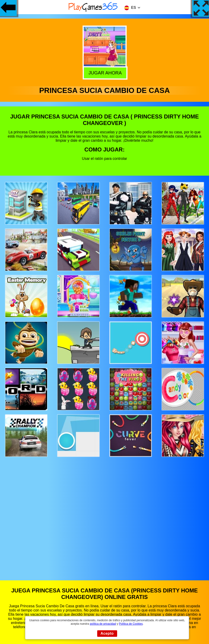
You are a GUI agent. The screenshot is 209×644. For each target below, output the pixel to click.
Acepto (107, 633)
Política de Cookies (131, 624)
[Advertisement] (105, 514)
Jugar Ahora (104, 72)
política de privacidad (103, 624)
